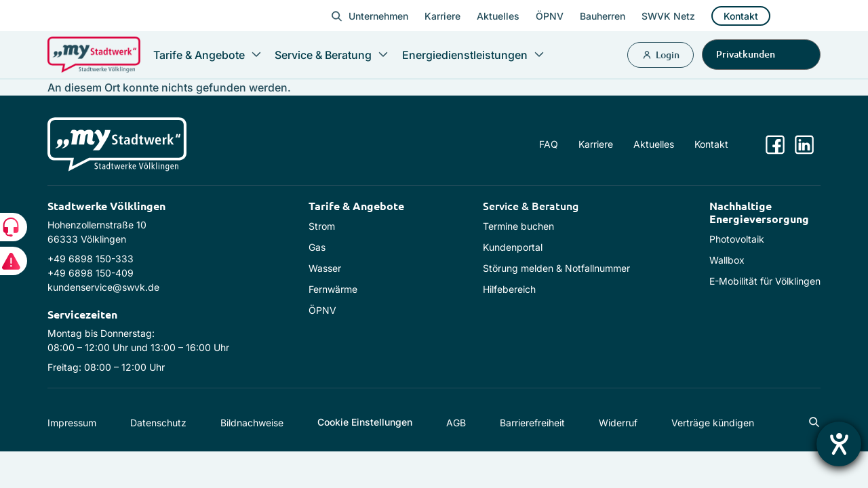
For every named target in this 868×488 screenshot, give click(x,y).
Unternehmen (378, 16)
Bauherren (603, 16)
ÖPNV (550, 16)
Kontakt (741, 16)
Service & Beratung (531, 205)
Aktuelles (498, 16)
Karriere (442, 16)
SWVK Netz (668, 16)
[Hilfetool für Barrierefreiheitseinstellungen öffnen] (839, 444)
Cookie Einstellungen (365, 422)
